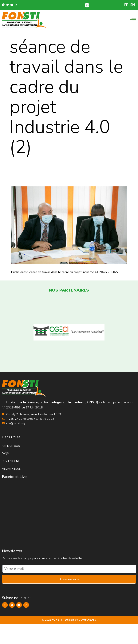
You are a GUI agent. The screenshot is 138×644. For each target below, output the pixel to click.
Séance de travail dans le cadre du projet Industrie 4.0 (63, 272)
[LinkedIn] (26, 605)
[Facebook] (5, 605)
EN (133, 5)
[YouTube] (19, 605)
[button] (87, 5)
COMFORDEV (87, 620)
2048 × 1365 (108, 272)
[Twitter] (12, 605)
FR (126, 5)
